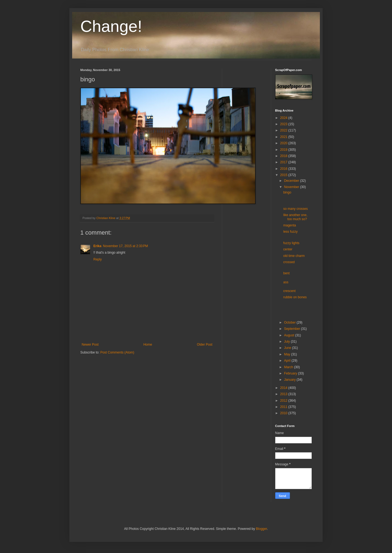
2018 (284, 156)
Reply (98, 259)
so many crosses (295, 209)
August (290, 335)
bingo (287, 192)
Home (148, 345)
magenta (290, 225)
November (292, 187)
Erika (97, 246)
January (290, 380)
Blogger (261, 529)
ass (286, 282)
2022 (284, 130)
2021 (284, 137)
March (289, 367)
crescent (289, 291)
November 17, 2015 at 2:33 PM (125, 246)
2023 (284, 124)
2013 (284, 394)
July (287, 342)
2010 (284, 413)
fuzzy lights (291, 243)
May (287, 354)
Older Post (205, 345)
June (288, 348)
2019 (284, 150)
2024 (284, 118)
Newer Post (90, 345)
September (292, 329)
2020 (284, 143)
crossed (289, 262)
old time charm (294, 256)
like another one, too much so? (295, 217)
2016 (284, 169)
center (288, 249)
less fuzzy (290, 232)
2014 (284, 388)
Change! (111, 26)
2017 (284, 162)
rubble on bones (295, 297)
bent (286, 273)
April (288, 361)
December (292, 181)
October (290, 322)
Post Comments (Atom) (117, 352)
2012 (284, 401)
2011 (284, 407)
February (291, 373)
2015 (284, 175)
